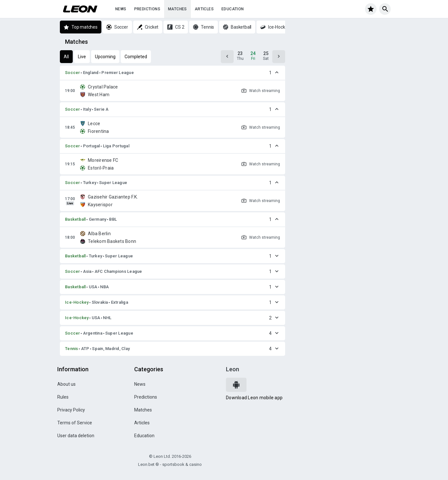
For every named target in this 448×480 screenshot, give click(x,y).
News (121, 9)
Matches (177, 9)
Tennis (72, 349)
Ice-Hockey (77, 302)
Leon (233, 369)
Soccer (73, 73)
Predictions (147, 9)
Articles (204, 9)
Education (233, 9)
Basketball (75, 219)
